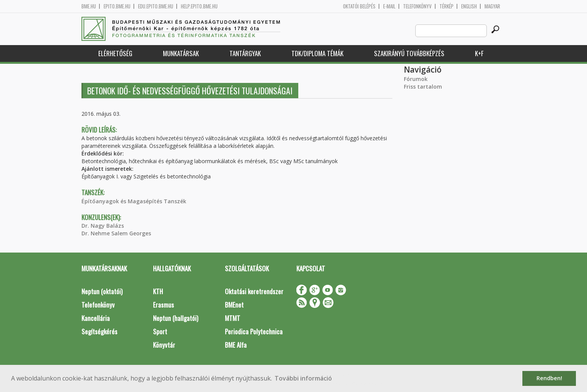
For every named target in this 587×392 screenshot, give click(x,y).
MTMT (233, 318)
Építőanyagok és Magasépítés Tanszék (134, 201)
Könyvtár (164, 345)
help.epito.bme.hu (199, 6)
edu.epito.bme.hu (156, 6)
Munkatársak (181, 53)
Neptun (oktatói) (102, 291)
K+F (479, 53)
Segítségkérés (99, 331)
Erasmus (163, 305)
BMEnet (234, 305)
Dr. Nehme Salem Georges (116, 233)
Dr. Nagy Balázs (103, 226)
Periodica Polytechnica (254, 331)
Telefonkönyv (417, 6)
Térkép (446, 6)
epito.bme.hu (117, 6)
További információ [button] (303, 378)
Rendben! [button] (549, 378)
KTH (158, 291)
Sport (160, 331)
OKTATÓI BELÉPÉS (359, 6)
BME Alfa (236, 345)
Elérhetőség (115, 53)
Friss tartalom (423, 87)
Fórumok (416, 79)
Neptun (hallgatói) (176, 318)
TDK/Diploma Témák (317, 53)
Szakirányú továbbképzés (409, 53)
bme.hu (89, 6)
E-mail (389, 6)
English (469, 6)
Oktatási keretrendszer (254, 291)
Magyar (492, 6)
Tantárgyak (245, 53)
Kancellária (96, 318)
